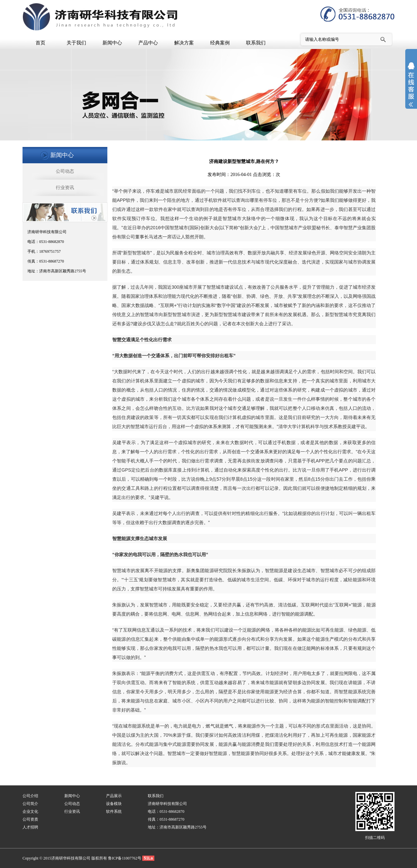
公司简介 (30, 804)
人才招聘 (30, 827)
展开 (411, 89)
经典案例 (220, 43)
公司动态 (65, 171)
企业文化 (30, 812)
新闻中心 (112, 43)
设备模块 (114, 804)
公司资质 (30, 819)
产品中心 (148, 43)
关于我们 (76, 43)
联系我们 (256, 43)
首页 (40, 43)
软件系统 (114, 812)
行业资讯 (65, 188)
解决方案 (184, 43)
